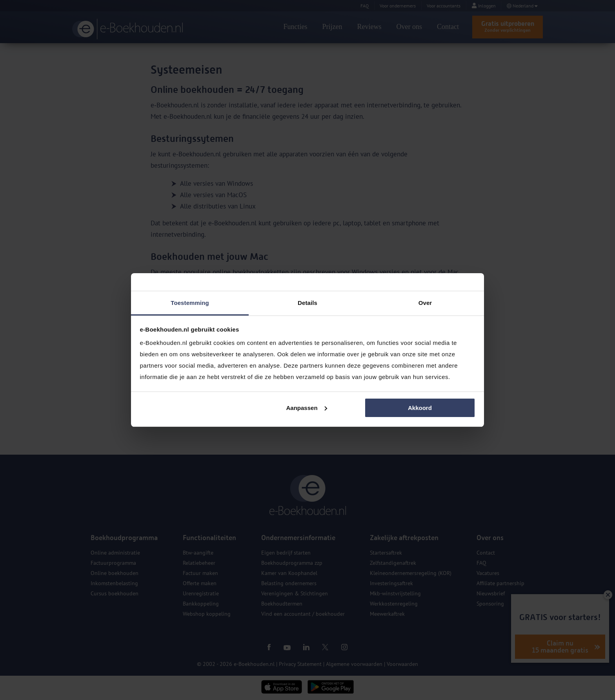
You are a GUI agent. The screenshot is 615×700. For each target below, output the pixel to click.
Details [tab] (307, 303)
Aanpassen (307, 408)
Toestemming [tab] (190, 303)
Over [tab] (425, 303)
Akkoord (420, 408)
